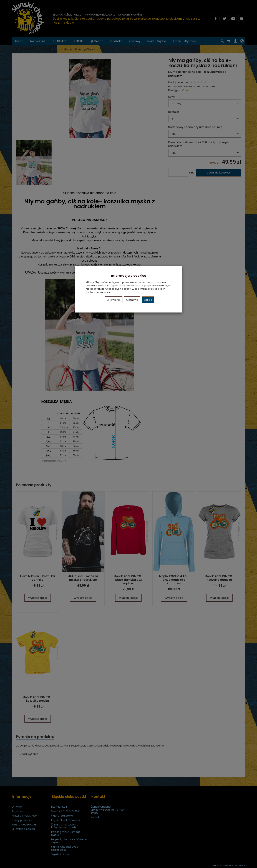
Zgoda (148, 300)
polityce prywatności (98, 292)
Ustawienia (114, 300)
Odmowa (132, 300)
